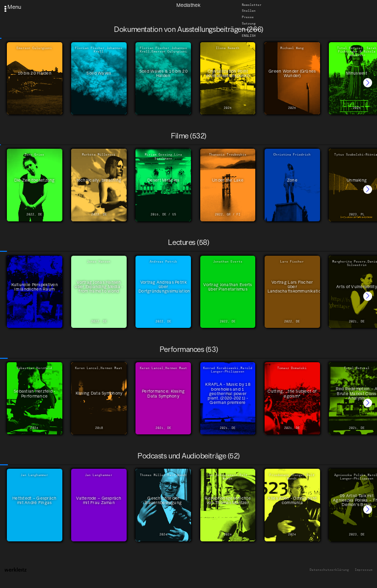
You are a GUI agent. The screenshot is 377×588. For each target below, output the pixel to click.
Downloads (251, 30)
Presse (248, 17)
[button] (368, 82)
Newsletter (252, 5)
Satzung (249, 24)
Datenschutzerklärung (329, 570)
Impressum (364, 570)
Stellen (249, 11)
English (249, 36)
